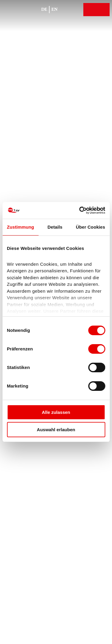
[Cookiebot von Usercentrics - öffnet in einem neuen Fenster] (80, 210)
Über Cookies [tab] (90, 227)
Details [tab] (55, 227)
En (55, 9)
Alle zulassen (56, 412)
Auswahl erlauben (56, 430)
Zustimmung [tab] (20, 227)
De (44, 9)
